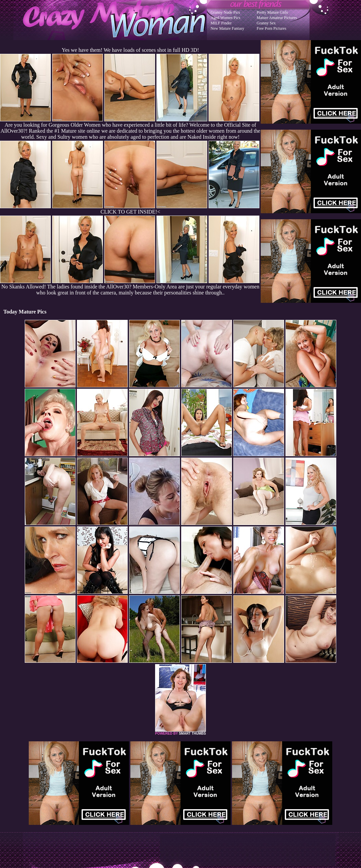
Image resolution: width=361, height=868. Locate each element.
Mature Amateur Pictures (277, 18)
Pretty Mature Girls (272, 12)
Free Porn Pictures (272, 28)
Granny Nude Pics (225, 12)
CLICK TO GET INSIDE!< (130, 212)
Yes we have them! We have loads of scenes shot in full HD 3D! (130, 50)
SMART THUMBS (192, 733)
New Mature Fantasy (227, 28)
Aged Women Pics (225, 18)
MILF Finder (221, 23)
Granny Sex (266, 23)
